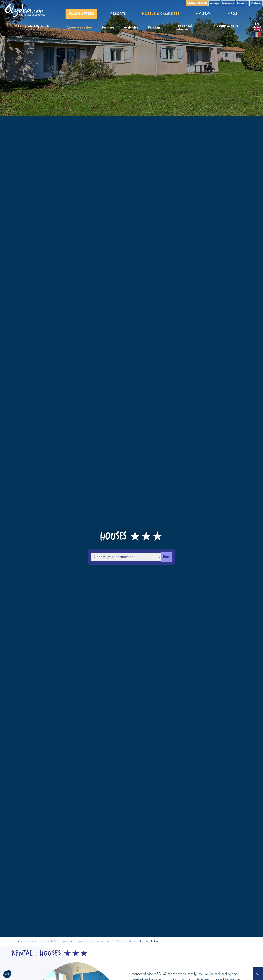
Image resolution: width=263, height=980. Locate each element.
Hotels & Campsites (58, 941)
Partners (256, 3)
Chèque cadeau (197, 3)
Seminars (228, 3)
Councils (242, 3)
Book (167, 557)
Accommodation (127, 941)
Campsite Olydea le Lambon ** (93, 941)
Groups (214, 3)
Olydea (40, 941)
